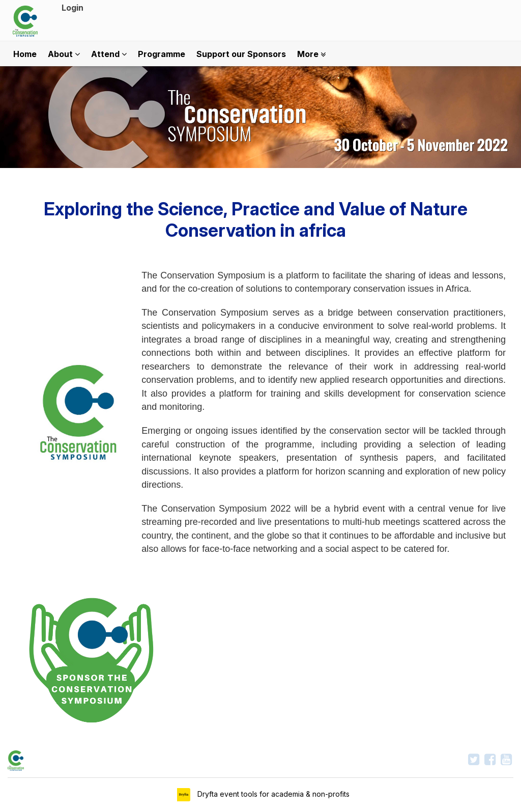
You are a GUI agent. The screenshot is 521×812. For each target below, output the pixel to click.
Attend (109, 54)
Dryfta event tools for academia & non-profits (272, 794)
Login (73, 8)
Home (25, 54)
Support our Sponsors (241, 54)
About (64, 54)
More (311, 54)
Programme (162, 54)
